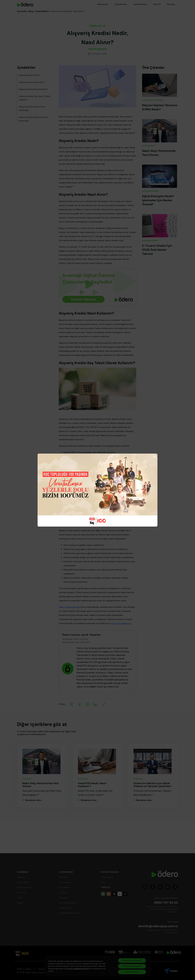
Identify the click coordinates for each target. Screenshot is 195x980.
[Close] (154, 457)
